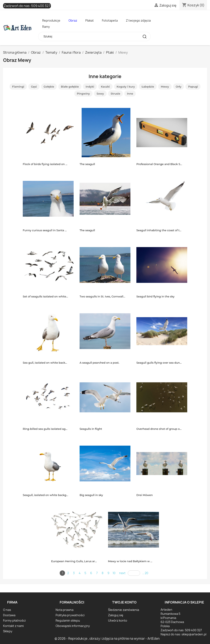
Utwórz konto (118, 620)
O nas (7, 610)
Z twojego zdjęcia (138, 20)
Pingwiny (83, 94)
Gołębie (49, 87)
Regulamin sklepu (68, 620)
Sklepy (8, 631)
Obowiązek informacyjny (73, 626)
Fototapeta (110, 20)
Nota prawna (64, 610)
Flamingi (18, 87)
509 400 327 (41, 6)
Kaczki (105, 87)
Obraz (73, 20)
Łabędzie (148, 87)
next (122, 573)
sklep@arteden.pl (194, 634)
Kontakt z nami (13, 626)
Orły (179, 87)
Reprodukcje (51, 20)
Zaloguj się (116, 615)
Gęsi (34, 87)
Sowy (100, 94)
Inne (130, 94)
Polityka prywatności (70, 615)
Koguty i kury (126, 87)
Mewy (165, 87)
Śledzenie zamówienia (124, 610)
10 (114, 573)
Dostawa (9, 615)
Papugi (193, 87)
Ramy (46, 27)
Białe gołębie (70, 87)
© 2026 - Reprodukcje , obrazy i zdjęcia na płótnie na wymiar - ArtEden (107, 639)
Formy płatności (14, 620)
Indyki (90, 87)
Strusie (116, 94)
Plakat (90, 20)
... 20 (145, 573)
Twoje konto (124, 602)
